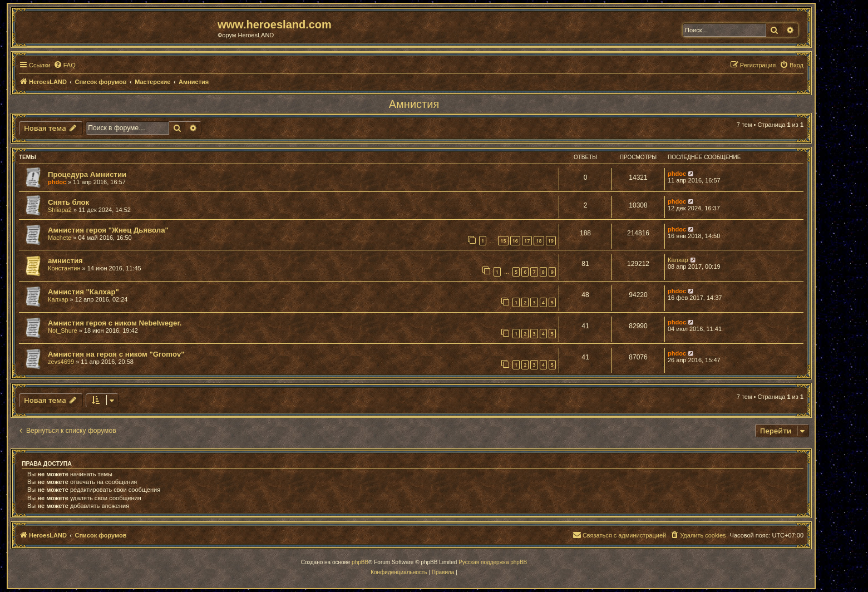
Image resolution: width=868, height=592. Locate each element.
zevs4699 (61, 362)
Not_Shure (63, 330)
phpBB (360, 562)
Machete (60, 238)
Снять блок (68, 202)
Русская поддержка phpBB (493, 562)
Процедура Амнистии (87, 174)
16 (515, 241)
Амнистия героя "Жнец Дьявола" (108, 230)
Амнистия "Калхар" (83, 292)
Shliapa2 (60, 210)
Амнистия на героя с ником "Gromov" (116, 354)
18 (539, 241)
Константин (64, 268)
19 (551, 241)
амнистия (65, 261)
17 (527, 241)
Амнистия (414, 104)
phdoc (57, 182)
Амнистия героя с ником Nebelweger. (115, 323)
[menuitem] (65, 65)
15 (503, 241)
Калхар (678, 260)
